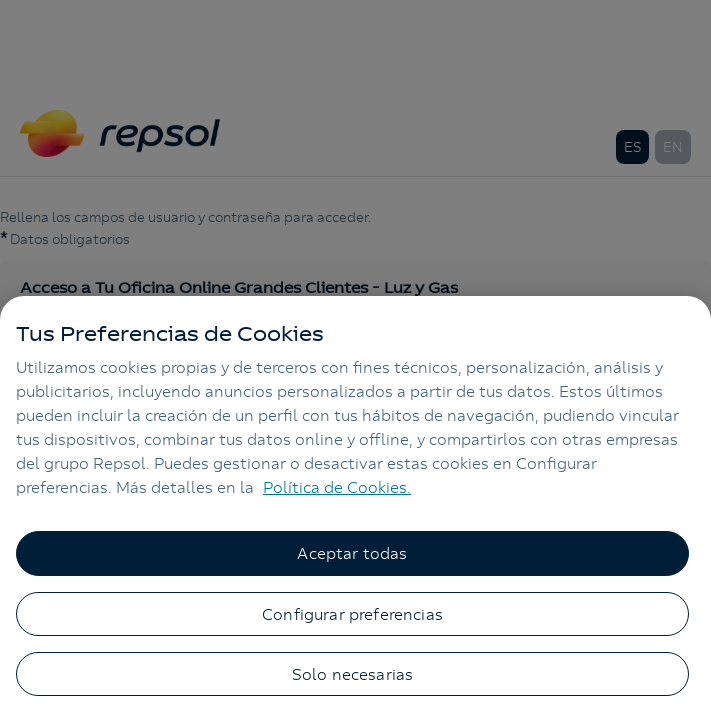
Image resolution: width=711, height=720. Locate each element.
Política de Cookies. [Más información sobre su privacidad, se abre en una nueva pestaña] (337, 487)
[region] (355, 508)
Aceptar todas (352, 553)
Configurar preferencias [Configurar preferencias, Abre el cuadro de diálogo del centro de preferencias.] (352, 614)
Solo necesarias (352, 674)
